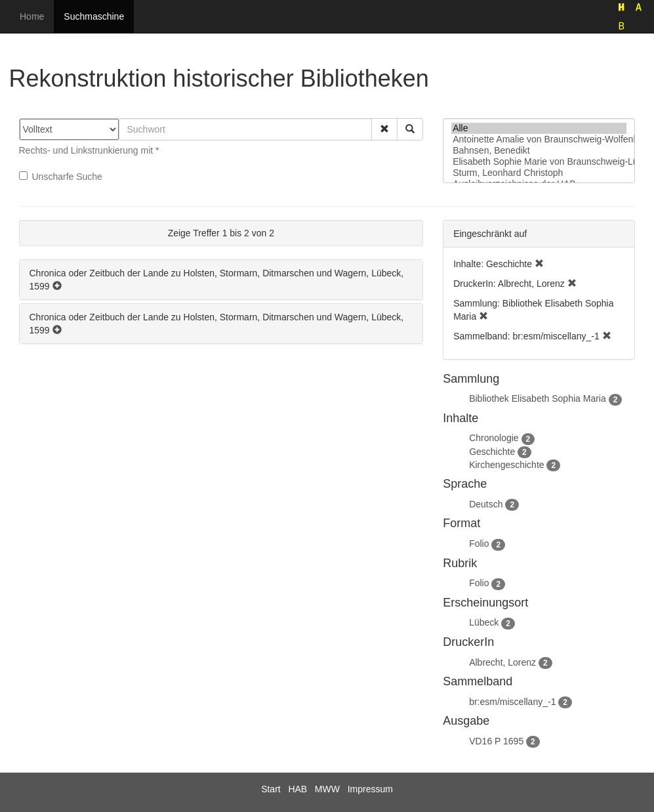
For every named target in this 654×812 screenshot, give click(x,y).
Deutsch (486, 504)
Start (271, 789)
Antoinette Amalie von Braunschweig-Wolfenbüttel (539, 139)
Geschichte (492, 452)
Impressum (370, 789)
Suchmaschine (94, 16)
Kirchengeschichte (506, 465)
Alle (539, 128)
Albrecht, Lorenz (502, 662)
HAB (297, 789)
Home (32, 16)
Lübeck (484, 622)
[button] (384, 129)
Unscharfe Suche (61, 177)
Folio (479, 544)
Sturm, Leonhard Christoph (539, 173)
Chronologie (494, 438)
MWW (327, 789)
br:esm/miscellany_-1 (512, 702)
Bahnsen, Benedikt (539, 151)
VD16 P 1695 (496, 741)
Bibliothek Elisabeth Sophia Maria (538, 398)
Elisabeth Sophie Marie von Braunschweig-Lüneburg (539, 162)
